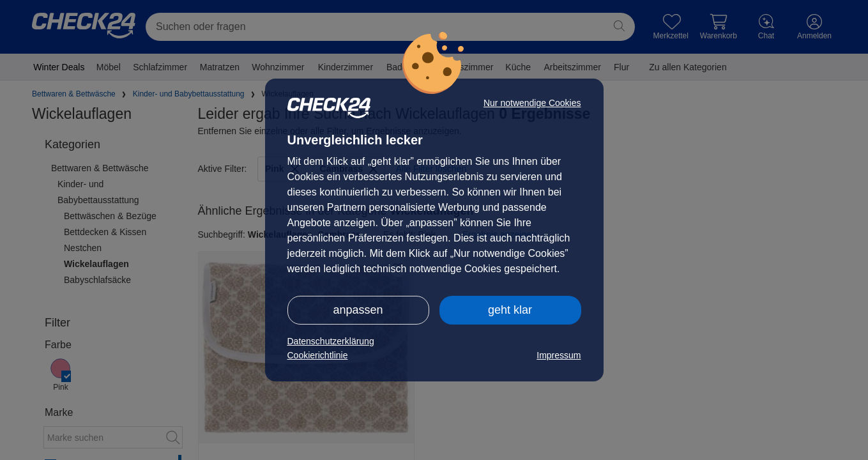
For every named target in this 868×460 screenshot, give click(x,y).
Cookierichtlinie (318, 355)
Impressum (559, 355)
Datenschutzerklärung (331, 341)
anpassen (358, 310)
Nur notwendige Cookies (532, 103)
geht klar (510, 310)
